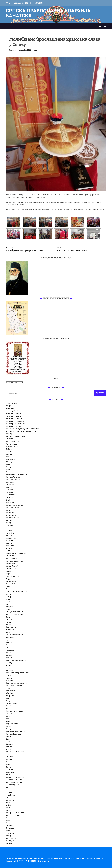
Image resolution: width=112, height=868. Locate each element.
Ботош (8, 790)
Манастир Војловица (13, 413)
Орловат (9, 764)
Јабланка (9, 528)
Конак (8, 797)
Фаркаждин (10, 772)
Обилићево (10, 693)
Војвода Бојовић (12, 566)
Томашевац (10, 833)
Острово (9, 655)
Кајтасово (9, 492)
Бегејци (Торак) (11, 564)
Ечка (8, 754)
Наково (9, 625)
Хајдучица (10, 551)
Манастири (10, 408)
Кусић (8, 500)
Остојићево (10, 696)
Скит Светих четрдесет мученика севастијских (23, 429)
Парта (8, 464)
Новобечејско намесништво (16, 660)
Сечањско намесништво (15, 777)
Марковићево (11, 538)
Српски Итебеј (11, 584)
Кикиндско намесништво (15, 612)
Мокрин (9, 622)
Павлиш (9, 543)
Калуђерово (10, 495)
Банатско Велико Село (14, 614)
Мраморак (10, 650)
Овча (8, 719)
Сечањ (8, 808)
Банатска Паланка (13, 477)
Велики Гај (10, 513)
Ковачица (9, 826)
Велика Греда (11, 515)
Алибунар (9, 439)
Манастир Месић (12, 411)
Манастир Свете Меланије (15, 424)
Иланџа (9, 457)
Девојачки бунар (12, 447)
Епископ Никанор (12, 403)
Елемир (8, 597)
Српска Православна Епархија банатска (48, 13)
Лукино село (10, 762)
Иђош (8, 617)
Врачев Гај (10, 485)
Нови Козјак (10, 459)
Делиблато (10, 642)
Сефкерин (9, 729)
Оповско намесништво (14, 711)
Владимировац (11, 444)
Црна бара (10, 706)
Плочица (9, 658)
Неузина (9, 803)
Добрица (9, 449)
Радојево (9, 579)
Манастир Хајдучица (13, 426)
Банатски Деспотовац (14, 782)
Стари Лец (10, 548)
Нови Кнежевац (12, 691)
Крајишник (10, 800)
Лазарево (9, 607)
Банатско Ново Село (13, 815)
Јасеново (9, 490)
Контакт (9, 843)
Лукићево (9, 759)
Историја (9, 406)
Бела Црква (10, 482)
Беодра (8, 665)
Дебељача (10, 818)
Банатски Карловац (13, 441)
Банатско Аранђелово (14, 686)
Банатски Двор (11, 558)
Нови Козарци (11, 627)
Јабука (8, 742)
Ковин (8, 647)
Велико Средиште (12, 518)
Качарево (9, 823)
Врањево (9, 670)
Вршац (8, 523)
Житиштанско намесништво (16, 553)
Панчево (9, 747)
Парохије (9, 434)
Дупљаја (9, 487)
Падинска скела (12, 724)
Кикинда (9, 619)
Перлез (8, 767)
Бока (8, 787)
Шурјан (8, 810)
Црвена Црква (11, 502)
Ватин (8, 510)
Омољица (9, 744)
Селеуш (8, 469)
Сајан (8, 632)
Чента (8, 775)
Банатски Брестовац (13, 734)
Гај (7, 640)
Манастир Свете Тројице (15, 421)
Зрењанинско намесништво (16, 592)
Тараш (8, 609)
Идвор (8, 820)
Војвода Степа (11, 569)
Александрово (11, 556)
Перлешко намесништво (15, 752)
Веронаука (10, 841)
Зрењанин (10, 599)
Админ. (36, 50)
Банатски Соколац (13, 508)
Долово (9, 739)
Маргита (9, 535)
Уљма (8, 472)
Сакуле (8, 726)
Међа (8, 574)
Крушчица (10, 497)
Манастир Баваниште (14, 418)
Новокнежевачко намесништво (18, 683)
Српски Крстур (11, 703)
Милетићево (10, 541)
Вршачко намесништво (14, 505)
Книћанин (9, 757)
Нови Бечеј (10, 680)
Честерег (9, 589)
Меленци (9, 678)
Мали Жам (10, 533)
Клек (8, 604)
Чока (8, 709)
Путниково (10, 828)
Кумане (8, 675)
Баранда (9, 714)
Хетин (8, 586)
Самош (8, 831)
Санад (8, 701)
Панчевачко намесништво (16, 731)
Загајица (9, 452)
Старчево (9, 749)
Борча (8, 716)
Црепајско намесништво (15, 813)
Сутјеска (9, 805)
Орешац (9, 462)
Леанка (8, 653)
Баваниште (10, 637)
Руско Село (10, 630)
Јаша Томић (10, 795)
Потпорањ (10, 467)
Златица (9, 602)
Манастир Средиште (13, 416)
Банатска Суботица (13, 480)
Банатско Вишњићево (14, 780)
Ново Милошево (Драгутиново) (17, 673)
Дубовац (9, 645)
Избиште (9, 454)
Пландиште (10, 546)
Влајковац (10, 520)
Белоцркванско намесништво (17, 474)
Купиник (9, 530)
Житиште (9, 571)
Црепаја (9, 836)
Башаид (9, 663)
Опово (8, 721)
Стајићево (9, 770)
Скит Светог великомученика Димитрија (21, 431)
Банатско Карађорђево (14, 561)
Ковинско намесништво (15, 635)
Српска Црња (11, 581)
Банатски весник (12, 838)
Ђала (8, 688)
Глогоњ (8, 736)
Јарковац (9, 792)
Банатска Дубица (12, 785)
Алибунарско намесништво (16, 436)
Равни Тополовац (12, 576)
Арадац (8, 594)
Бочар (8, 668)
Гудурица (9, 525)
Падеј (8, 698)
